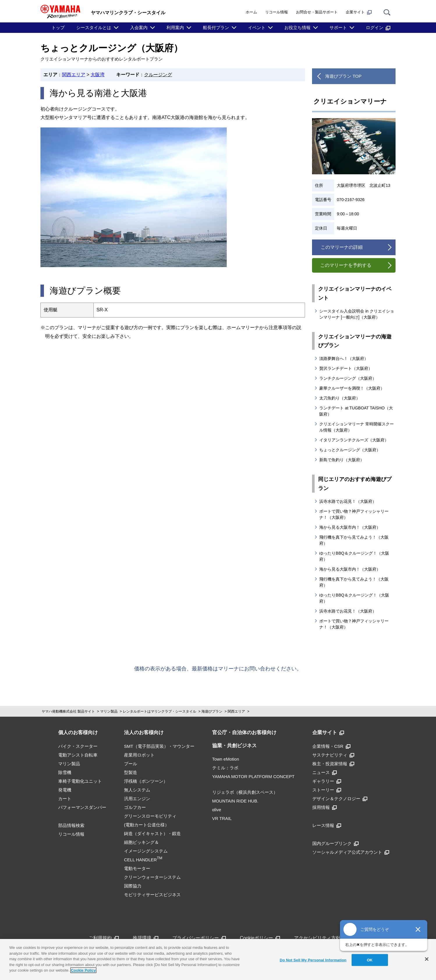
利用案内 (175, 27)
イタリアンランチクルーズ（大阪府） (354, 440)
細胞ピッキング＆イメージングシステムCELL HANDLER (146, 851)
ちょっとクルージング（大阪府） (350, 450)
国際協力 (133, 886)
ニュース (325, 772)
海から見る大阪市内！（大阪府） (350, 527)
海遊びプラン (212, 711)
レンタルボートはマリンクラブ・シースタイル (159, 711)
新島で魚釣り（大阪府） (342, 460)
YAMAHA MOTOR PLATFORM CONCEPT (253, 776)
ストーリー (327, 790)
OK (370, 960)
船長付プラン (216, 27)
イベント (257, 27)
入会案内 (139, 27)
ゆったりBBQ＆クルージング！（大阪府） (354, 556)
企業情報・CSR (331, 746)
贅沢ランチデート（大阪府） (346, 368)
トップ (58, 27)
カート (65, 799)
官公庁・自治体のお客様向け (244, 733)
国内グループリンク (335, 843)
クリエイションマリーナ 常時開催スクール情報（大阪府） (357, 427)
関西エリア (74, 75)
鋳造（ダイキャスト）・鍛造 (152, 833)
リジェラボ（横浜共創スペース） (245, 792)
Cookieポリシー (260, 938)
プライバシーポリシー (199, 938)
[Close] (427, 959)
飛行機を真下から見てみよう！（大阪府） (354, 540)
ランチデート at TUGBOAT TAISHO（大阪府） (356, 411)
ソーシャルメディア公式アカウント (351, 852)
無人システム (137, 790)
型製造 (131, 772)
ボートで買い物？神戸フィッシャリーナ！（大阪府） (354, 514)
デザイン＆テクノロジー (340, 799)
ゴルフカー (135, 807)
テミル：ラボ (225, 768)
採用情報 (325, 807)
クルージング (158, 75)
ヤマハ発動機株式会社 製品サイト (68, 711)
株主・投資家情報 (333, 764)
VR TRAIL (222, 818)
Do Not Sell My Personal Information (313, 960)
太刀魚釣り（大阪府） (340, 398)
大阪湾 (98, 75)
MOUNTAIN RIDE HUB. (235, 801)
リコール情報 (277, 12)
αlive (217, 810)
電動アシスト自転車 (78, 755)
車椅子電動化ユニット (80, 781)
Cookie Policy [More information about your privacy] (83, 970)
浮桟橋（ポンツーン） (146, 781)
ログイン (378, 28)
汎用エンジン (137, 799)
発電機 (65, 790)
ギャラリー (327, 781)
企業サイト (359, 12)
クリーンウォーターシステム (152, 877)
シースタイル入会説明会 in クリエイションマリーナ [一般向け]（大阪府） (357, 314)
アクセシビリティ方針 (321, 938)
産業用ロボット (139, 755)
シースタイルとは (94, 27)
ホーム (251, 12)
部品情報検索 (71, 825)
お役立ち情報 (297, 27)
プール (131, 764)
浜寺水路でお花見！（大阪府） (348, 501)
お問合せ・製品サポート (317, 12)
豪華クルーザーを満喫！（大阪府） (352, 388)
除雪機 (65, 772)
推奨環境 (146, 938)
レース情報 (327, 825)
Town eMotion (226, 759)
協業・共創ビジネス (234, 746)
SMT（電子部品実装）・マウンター (159, 746)
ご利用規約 (104, 938)
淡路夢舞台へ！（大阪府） (344, 358)
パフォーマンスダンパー (82, 807)
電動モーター (137, 868)
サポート (338, 27)
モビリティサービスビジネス (152, 895)
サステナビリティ (333, 755)
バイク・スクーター (78, 746)
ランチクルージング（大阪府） (348, 378)
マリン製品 (109, 711)
